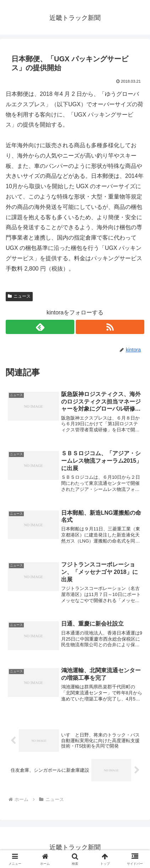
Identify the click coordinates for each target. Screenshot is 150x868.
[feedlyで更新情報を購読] (40, 327)
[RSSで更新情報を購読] (110, 327)
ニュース (19, 296)
